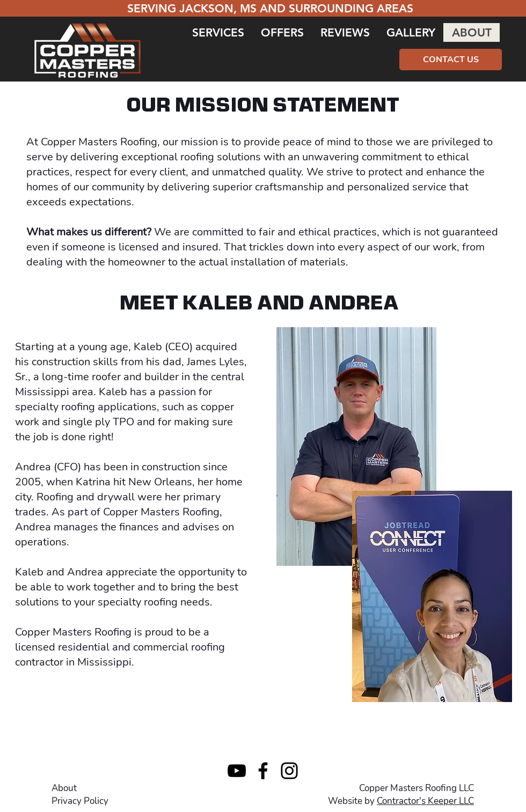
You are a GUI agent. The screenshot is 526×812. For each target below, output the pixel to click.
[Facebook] (263, 771)
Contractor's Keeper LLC (425, 801)
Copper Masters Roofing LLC (417, 788)
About (64, 788)
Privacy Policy (80, 801)
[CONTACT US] (451, 60)
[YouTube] (237, 771)
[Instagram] (289, 771)
